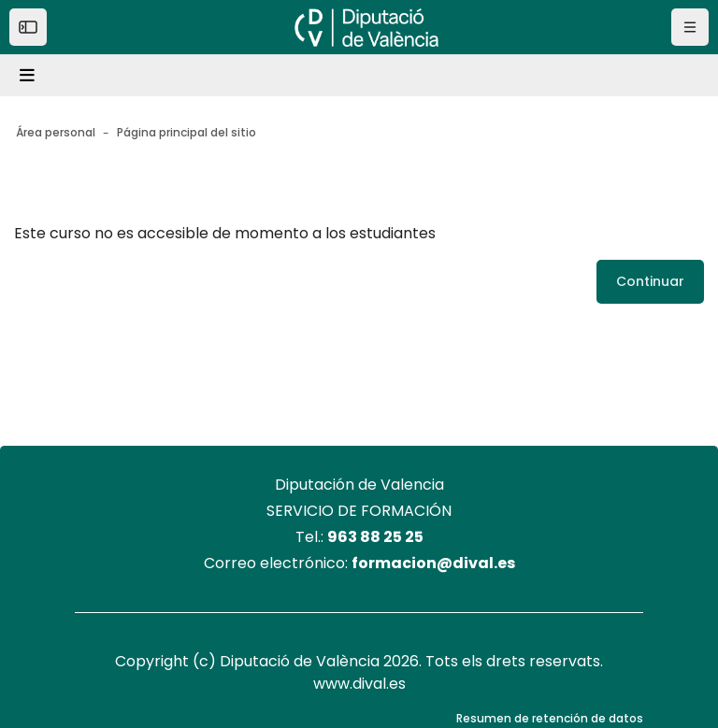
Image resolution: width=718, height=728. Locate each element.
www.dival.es (359, 684)
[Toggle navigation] (30, 76)
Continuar (650, 281)
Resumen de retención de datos (550, 718)
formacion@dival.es (433, 563)
